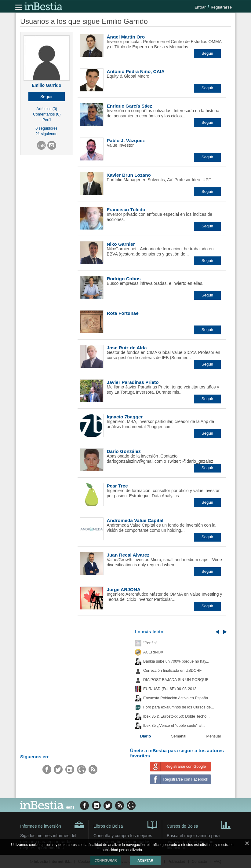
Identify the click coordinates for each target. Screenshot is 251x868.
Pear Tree (117, 486)
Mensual (214, 736)
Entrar (200, 7)
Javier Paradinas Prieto (133, 382)
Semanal (179, 736)
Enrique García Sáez (129, 106)
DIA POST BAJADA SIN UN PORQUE (176, 680)
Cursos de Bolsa (199, 824)
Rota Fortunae (122, 313)
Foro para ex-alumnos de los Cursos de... (179, 707)
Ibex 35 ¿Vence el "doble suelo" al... (174, 726)
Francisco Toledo (126, 210)
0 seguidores (46, 128)
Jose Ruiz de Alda (127, 348)
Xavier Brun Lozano (129, 175)
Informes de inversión (52, 825)
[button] (47, 97)
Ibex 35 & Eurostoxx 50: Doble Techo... (176, 716)
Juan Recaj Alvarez (128, 555)
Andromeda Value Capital (135, 520)
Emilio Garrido (46, 85)
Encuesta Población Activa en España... (177, 698)
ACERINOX (153, 652)
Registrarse (221, 7)
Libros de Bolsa (125, 824)
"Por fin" (150, 643)
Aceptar (145, 860)
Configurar (105, 860)
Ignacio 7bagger (125, 417)
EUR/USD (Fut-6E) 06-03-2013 (170, 689)
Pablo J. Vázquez (126, 140)
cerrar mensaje (247, 844)
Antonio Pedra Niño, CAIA (136, 71)
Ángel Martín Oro (126, 37)
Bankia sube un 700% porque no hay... (176, 661)
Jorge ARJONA (124, 589)
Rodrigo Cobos (124, 279)
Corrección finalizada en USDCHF (172, 671)
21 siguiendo (47, 134)
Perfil (47, 120)
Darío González (124, 451)
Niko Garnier (121, 244)
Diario (146, 736)
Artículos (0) (47, 109)
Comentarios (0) (47, 114)
